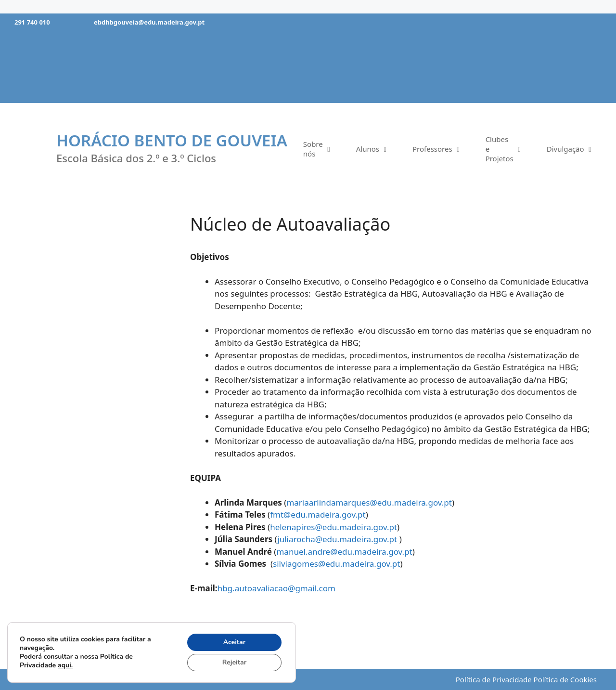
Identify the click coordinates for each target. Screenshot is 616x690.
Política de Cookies (565, 679)
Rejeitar (234, 662)
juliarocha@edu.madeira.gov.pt (338, 539)
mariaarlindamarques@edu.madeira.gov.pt (369, 502)
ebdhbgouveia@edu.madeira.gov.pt (149, 22)
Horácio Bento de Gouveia (172, 140)
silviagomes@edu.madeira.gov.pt (336, 564)
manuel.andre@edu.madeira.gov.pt (344, 552)
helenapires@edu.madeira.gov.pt (334, 527)
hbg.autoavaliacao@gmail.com (276, 588)
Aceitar (235, 642)
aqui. (65, 665)
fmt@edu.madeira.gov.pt (318, 514)
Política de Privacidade (494, 679)
